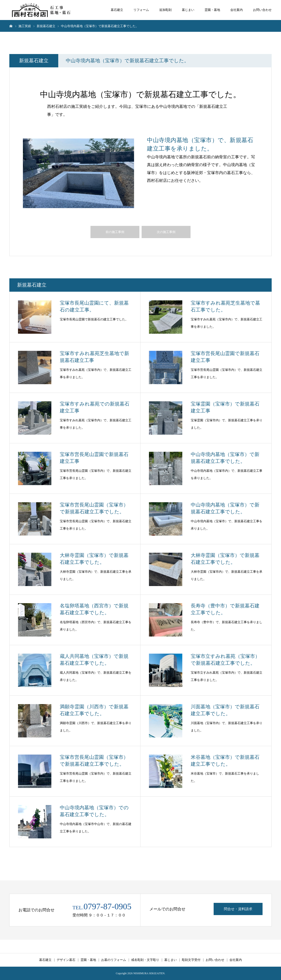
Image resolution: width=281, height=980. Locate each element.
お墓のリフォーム (114, 960)
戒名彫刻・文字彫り (145, 960)
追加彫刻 (165, 10)
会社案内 (237, 10)
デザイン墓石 (66, 960)
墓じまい (188, 10)
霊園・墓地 (212, 10)
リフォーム (141, 10)
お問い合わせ (262, 10)
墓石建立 (117, 10)
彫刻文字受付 (191, 960)
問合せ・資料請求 (238, 909)
